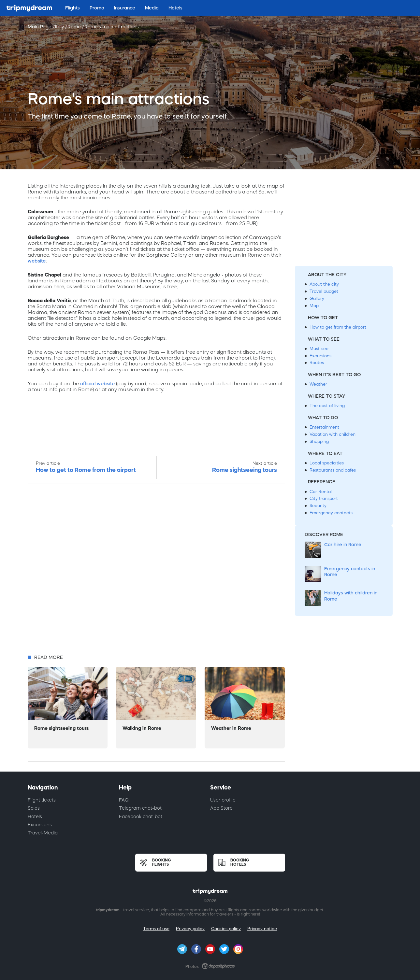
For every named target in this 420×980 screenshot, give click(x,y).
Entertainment (324, 427)
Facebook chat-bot (141, 817)
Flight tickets (42, 800)
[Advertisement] (156, 571)
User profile (223, 800)
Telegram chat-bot (140, 808)
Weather (318, 384)
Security (318, 506)
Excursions (320, 356)
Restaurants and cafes (333, 470)
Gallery (317, 298)
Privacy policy (190, 929)
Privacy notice (262, 929)
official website (97, 383)
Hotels (35, 817)
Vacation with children (333, 434)
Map (314, 306)
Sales (34, 808)
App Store (221, 808)
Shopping (319, 441)
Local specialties (327, 463)
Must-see (319, 349)
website (37, 261)
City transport (324, 498)
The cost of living (327, 406)
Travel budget (324, 291)
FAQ (124, 800)
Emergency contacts (331, 513)
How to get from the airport (338, 327)
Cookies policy (226, 929)
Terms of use (156, 929)
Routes (317, 363)
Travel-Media (43, 833)
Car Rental (321, 492)
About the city (324, 284)
